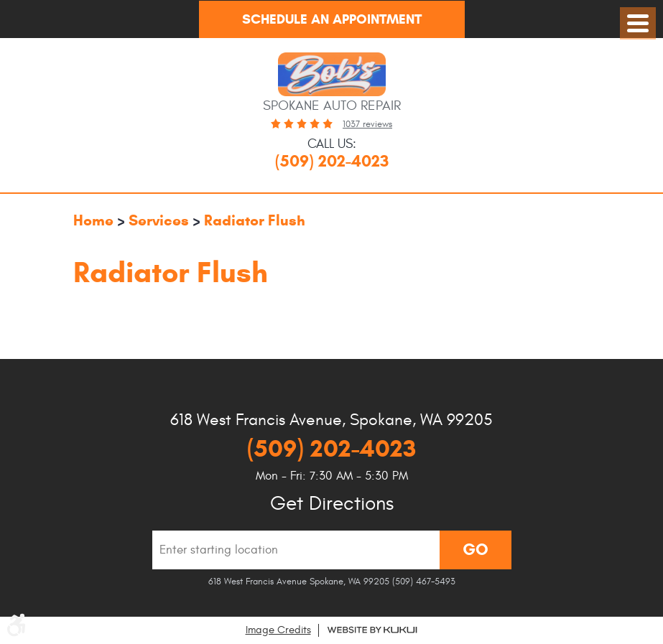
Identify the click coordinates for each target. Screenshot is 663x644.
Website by (372, 630)
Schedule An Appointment (332, 19)
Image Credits (278, 630)
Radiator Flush (255, 220)
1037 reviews (367, 124)
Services (159, 220)
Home (93, 220)
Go (476, 549)
